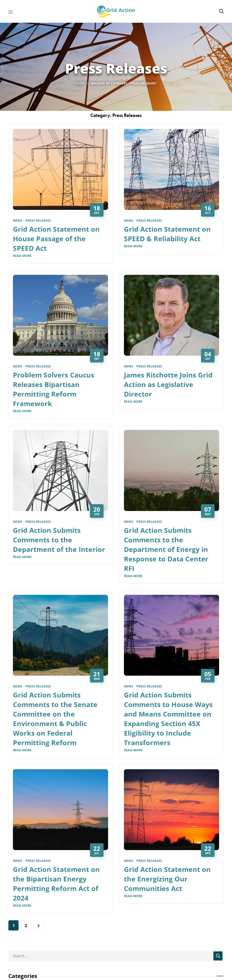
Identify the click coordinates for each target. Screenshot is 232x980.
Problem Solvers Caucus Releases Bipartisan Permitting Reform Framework (54, 389)
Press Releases (38, 220)
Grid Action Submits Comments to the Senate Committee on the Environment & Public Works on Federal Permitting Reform (55, 719)
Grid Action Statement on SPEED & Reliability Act (167, 234)
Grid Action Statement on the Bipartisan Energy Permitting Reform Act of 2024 (56, 884)
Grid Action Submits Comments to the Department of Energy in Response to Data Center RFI (166, 549)
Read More (22, 256)
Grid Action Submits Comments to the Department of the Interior (59, 540)
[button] (221, 11)
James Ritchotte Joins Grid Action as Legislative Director (168, 384)
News (18, 220)
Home (80, 83)
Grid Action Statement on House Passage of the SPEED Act (56, 239)
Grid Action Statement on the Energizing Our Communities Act (167, 879)
